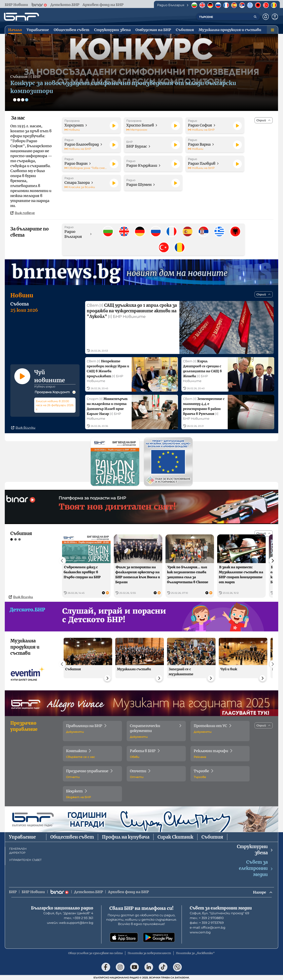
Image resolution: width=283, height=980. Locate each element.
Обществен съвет (72, 837)
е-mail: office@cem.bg (208, 928)
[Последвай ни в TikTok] (163, 967)
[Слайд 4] (27, 100)
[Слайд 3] (23, 100)
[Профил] (275, 17)
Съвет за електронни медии (256, 868)
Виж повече (23, 213)
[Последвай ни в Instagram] (120, 967)
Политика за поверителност (149, 953)
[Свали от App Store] (124, 937)
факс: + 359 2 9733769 (207, 923)
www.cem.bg (200, 932)
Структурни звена (255, 850)
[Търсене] (255, 17)
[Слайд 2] (19, 100)
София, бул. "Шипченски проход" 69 (219, 913)
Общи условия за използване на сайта (95, 953)
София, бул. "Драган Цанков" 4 (68, 913)
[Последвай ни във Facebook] (106, 967)
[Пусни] (114, 126)
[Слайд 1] (15, 100)
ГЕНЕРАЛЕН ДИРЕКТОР (18, 851)
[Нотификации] (266, 17)
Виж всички (23, 428)
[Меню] (272, 30)
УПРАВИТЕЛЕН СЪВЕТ (25, 860)
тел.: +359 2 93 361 (79, 918)
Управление (22, 837)
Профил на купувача (126, 837)
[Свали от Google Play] (159, 937)
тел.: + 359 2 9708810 (207, 918)
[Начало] (21, 17)
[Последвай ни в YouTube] (134, 967)
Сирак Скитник (175, 837)
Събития (212, 837)
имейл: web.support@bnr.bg (70, 923)
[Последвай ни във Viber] (177, 967)
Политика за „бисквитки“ (195, 953)
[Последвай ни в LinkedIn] (149, 967)
